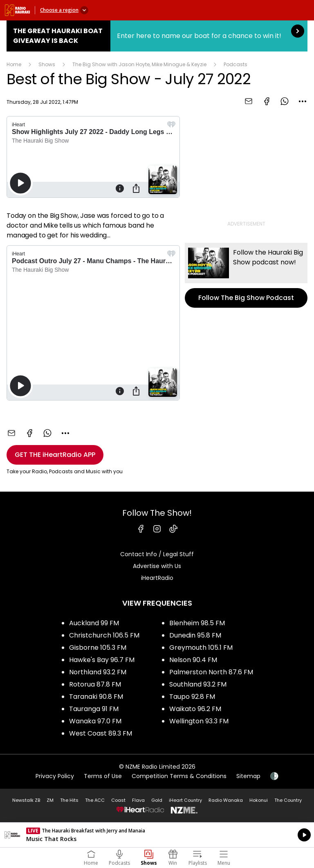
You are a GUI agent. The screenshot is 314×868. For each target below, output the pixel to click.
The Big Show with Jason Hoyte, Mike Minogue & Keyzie (139, 64)
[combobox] (303, 101)
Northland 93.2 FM (98, 672)
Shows (47, 64)
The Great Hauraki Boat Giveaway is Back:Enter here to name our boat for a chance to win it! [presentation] (157, 36)
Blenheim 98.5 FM (197, 623)
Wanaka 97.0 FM (95, 721)
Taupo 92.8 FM (192, 697)
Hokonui (259, 800)
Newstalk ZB (26, 800)
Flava (138, 800)
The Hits (69, 800)
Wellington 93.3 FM (199, 721)
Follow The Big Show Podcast (246, 275)
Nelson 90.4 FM (193, 660)
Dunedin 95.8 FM (195, 635)
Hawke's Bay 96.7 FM (102, 660)
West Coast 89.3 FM (101, 733)
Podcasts (235, 64)
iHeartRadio (157, 578)
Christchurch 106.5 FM (104, 635)
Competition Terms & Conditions (179, 776)
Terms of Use (103, 776)
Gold (157, 800)
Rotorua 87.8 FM (95, 684)
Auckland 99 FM (94, 623)
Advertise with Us (157, 566)
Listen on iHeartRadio (157, 835)
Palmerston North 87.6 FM (211, 672)
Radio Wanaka (226, 800)
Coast (118, 800)
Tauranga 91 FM (94, 709)
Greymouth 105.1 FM (201, 648)
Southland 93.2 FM (198, 684)
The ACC (95, 800)
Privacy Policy (55, 776)
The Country (288, 800)
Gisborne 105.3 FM (98, 648)
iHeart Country (185, 800)
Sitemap (248, 776)
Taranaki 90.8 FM (96, 697)
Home (14, 64)
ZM (50, 800)
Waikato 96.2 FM (195, 709)
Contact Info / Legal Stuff (157, 554)
